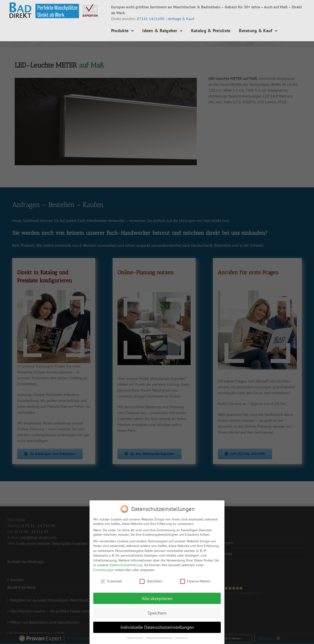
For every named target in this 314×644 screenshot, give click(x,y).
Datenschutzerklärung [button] (159, 638)
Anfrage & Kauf (181, 19)
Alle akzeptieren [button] (157, 598)
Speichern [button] (157, 613)
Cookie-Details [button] (135, 638)
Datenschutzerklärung (126, 565)
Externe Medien (195, 581)
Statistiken (151, 581)
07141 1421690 (151, 19)
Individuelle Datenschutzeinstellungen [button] (157, 627)
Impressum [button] (181, 638)
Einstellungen (104, 570)
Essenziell (111, 581)
